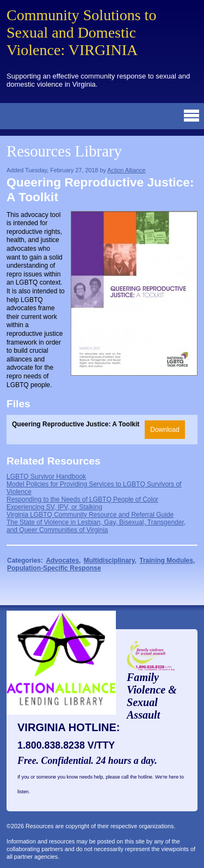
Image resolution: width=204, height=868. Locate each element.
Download (165, 430)
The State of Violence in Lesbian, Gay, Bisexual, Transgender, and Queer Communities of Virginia (96, 526)
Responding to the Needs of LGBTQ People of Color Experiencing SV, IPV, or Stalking (82, 503)
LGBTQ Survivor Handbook (46, 477)
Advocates (62, 560)
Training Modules (166, 560)
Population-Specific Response (54, 568)
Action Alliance (126, 170)
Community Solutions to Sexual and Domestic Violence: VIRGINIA (81, 32)
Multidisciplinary (109, 560)
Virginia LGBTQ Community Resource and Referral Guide (90, 515)
